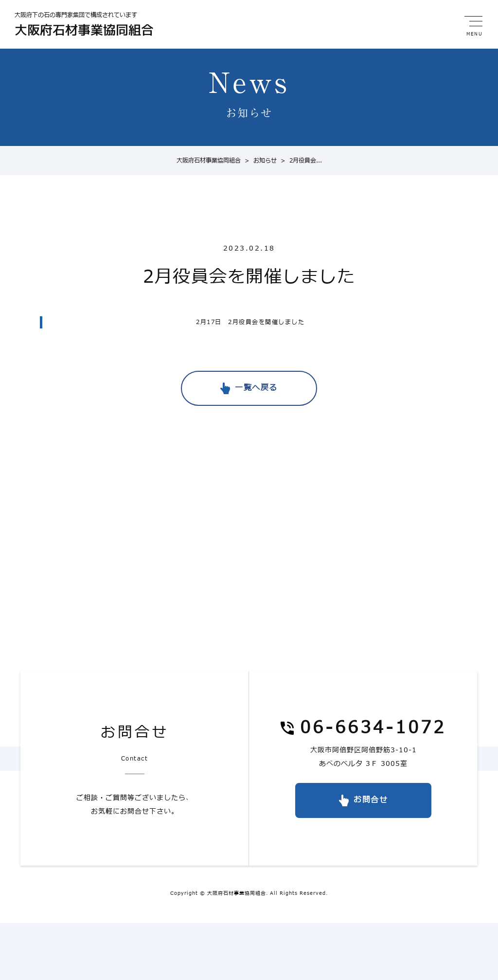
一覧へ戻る (256, 388)
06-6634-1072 (373, 729)
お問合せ (371, 800)
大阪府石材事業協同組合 (209, 161)
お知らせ (259, 161)
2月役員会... (299, 161)
